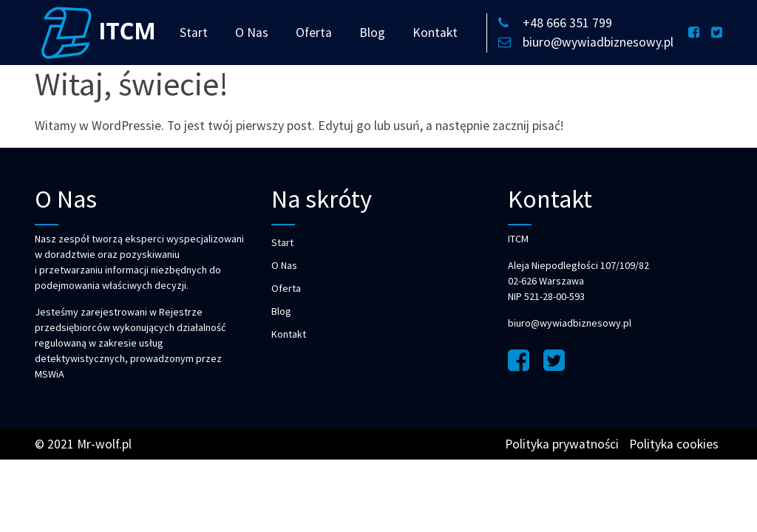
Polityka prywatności (562, 444)
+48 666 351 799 (555, 23)
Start (194, 33)
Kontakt (435, 33)
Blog (372, 33)
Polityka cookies (674, 444)
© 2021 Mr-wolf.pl (83, 444)
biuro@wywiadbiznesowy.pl (586, 42)
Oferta (314, 33)
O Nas (252, 33)
